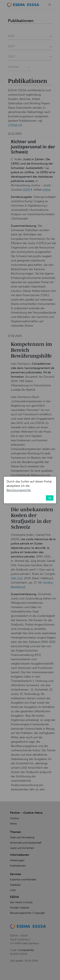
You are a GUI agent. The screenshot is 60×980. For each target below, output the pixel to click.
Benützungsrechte (19, 490)
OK (50, 498)
